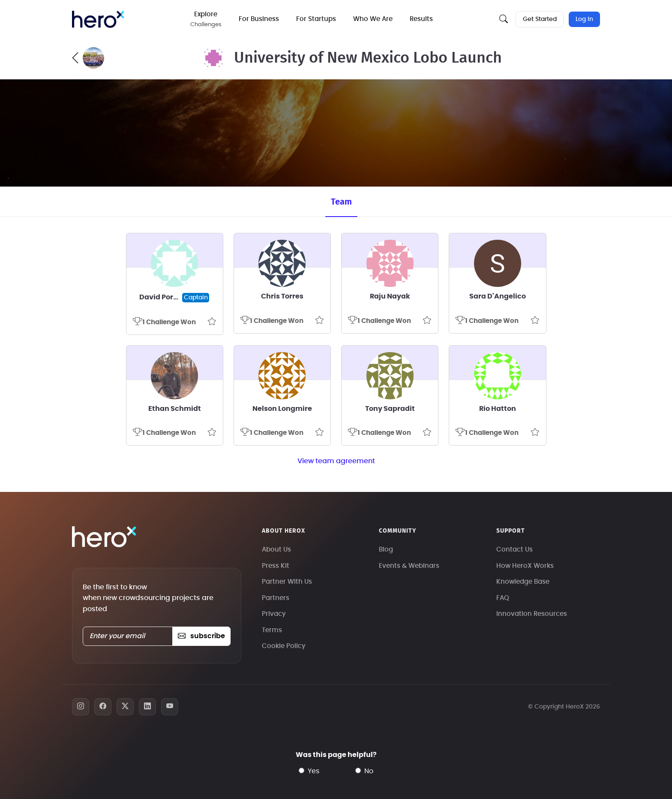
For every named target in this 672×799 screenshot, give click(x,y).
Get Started (539, 19)
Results (422, 19)
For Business (260, 19)
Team (341, 202)
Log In (584, 19)
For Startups (317, 19)
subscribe (201, 636)
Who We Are (374, 19)
